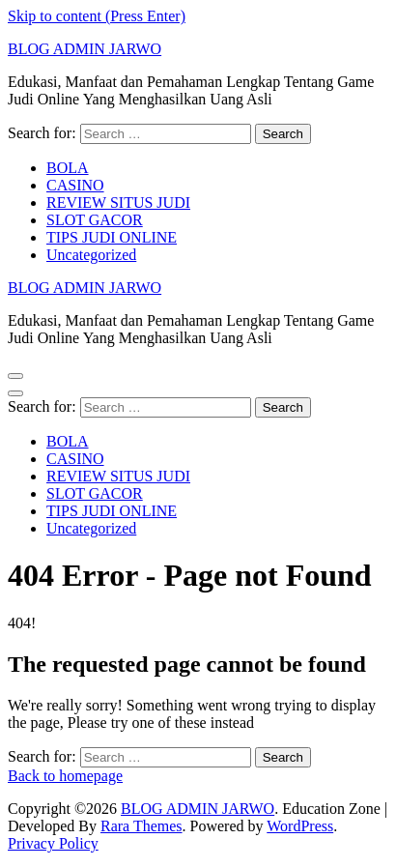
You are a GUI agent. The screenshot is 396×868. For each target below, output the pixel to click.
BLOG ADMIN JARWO (85, 49)
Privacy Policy (53, 843)
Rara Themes (141, 826)
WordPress (300, 826)
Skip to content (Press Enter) (97, 16)
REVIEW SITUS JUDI (118, 203)
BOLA (68, 168)
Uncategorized (91, 255)
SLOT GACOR (95, 220)
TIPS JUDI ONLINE (112, 237)
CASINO (75, 185)
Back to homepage (65, 776)
